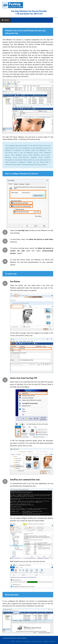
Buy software (37, 641)
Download (28, 641)
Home (13, 641)
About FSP (19, 641)
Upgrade (46, 641)
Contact (53, 641)
